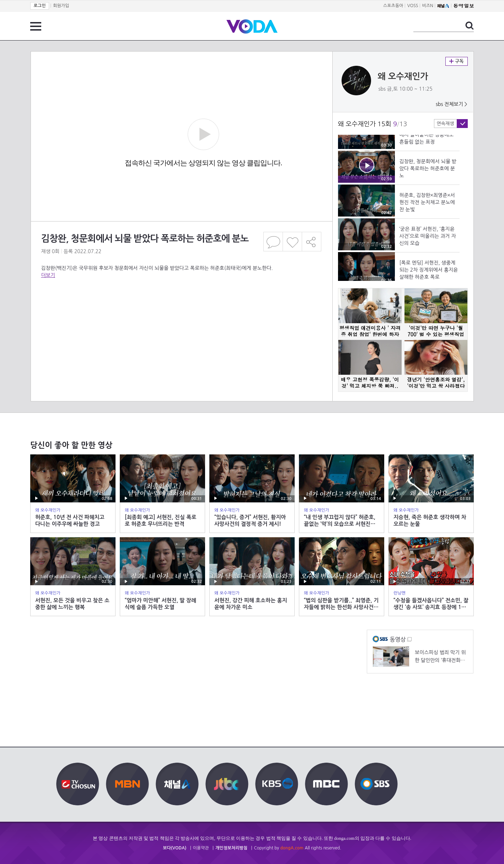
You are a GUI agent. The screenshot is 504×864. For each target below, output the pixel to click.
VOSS (413, 6)
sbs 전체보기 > (452, 104)
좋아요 (292, 242)
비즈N (428, 6)
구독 (457, 61)
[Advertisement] (181, 307)
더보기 (48, 275)
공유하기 (312, 242)
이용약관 (201, 848)
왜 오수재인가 (403, 76)
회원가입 (61, 6)
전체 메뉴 (36, 26)
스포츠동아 (393, 6)
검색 (470, 26)
